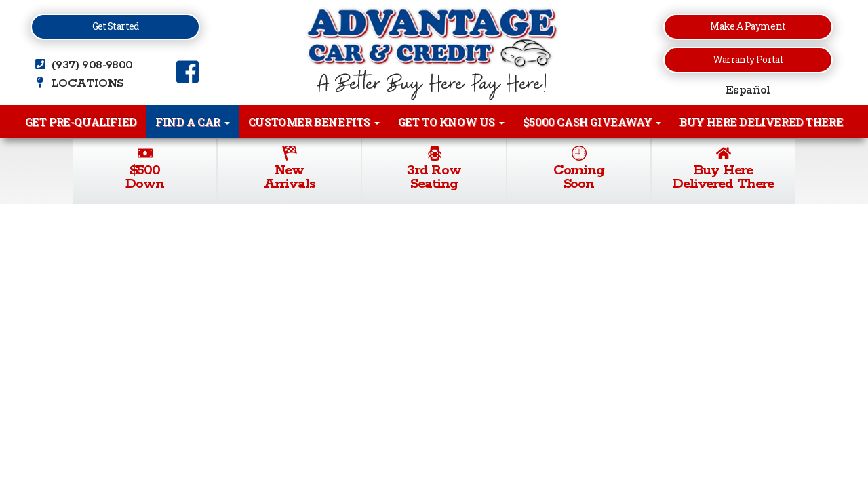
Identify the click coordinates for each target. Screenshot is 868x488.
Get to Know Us (451, 122)
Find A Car (193, 122)
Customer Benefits (314, 122)
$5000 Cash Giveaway (592, 122)
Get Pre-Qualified (81, 122)
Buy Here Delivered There (761, 122)
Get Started (116, 26)
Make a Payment (748, 26)
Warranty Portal (748, 60)
